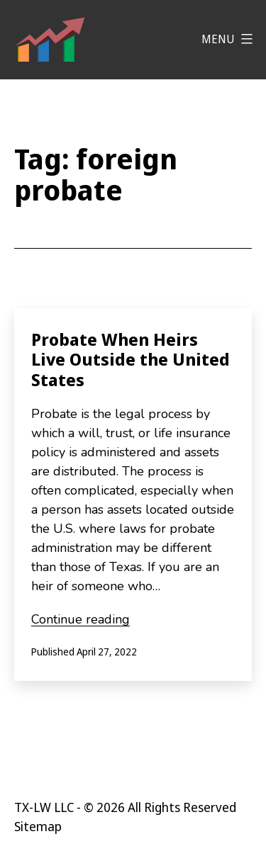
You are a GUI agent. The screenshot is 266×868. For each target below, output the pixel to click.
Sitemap (38, 826)
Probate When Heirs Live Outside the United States (131, 360)
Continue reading (81, 619)
